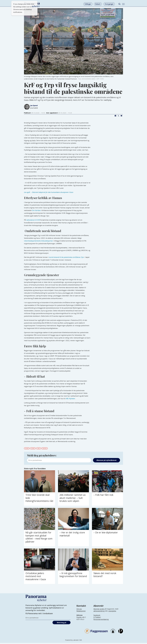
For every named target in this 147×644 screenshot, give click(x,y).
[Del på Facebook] (115, 116)
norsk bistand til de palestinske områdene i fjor (66, 257)
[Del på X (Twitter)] (118, 116)
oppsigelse (112, 612)
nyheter (30, 449)
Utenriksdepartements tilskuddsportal (38, 241)
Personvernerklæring (101, 621)
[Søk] (119, 4)
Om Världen (36, 210)
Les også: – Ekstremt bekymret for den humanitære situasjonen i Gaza (49, 192)
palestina (62, 449)
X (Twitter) (97, 618)
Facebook (97, 616)
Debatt (98, 4)
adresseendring (99, 612)
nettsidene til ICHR (33, 220)
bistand (41, 449)
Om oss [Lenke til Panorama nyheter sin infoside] (79, 610)
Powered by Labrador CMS (73, 641)
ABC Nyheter (70, 399)
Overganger (109, 4)
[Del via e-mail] (121, 116)
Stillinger (88, 4)
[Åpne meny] (123, 4)
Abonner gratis (99, 610)
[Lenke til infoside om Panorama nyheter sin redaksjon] (81, 614)
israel (51, 449)
